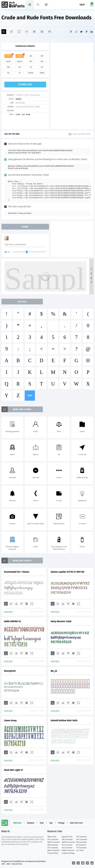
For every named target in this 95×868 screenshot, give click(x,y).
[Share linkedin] (92, 32)
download (25, 84)
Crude (18, 114)
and (23, 114)
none (42, 73)
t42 (8, 73)
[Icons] (42, 32)
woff (8, 62)
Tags (51, 823)
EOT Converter (82, 839)
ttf (8, 56)
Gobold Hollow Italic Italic (64, 720)
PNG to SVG (52, 837)
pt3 (20, 67)
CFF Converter (53, 848)
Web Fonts (17, 823)
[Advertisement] (72, 86)
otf (31, 62)
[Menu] (46, 5)
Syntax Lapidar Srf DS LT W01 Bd (68, 572)
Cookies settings (68, 853)
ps (31, 67)
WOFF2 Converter (68, 842)
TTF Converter (81, 837)
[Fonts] (50, 32)
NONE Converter (68, 850)
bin (8, 67)
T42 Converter (67, 848)
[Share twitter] (81, 32)
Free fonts (13, 5)
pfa (42, 62)
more (30, 396)
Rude (28, 114)
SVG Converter (67, 839)
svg (31, 56)
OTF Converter (53, 839)
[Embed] (27, 604)
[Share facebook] (71, 32)
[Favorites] (11, 32)
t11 (20, 73)
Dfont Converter (54, 850)
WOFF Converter (54, 842)
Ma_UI (54, 671)
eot (42, 56)
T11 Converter (81, 848)
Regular (19, 99)
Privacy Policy (53, 853)
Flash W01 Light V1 (14, 770)
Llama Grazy (10, 720)
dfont (31, 73)
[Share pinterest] (87, 32)
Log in (82, 5)
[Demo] (19, 32)
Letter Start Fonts (76, 823)
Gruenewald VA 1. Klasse (17, 572)
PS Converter (81, 845)
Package (61, 823)
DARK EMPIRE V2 (13, 621)
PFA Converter (82, 842)
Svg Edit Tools (67, 837)
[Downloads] (16, 604)
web (20, 56)
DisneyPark (10, 671)
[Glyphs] (27, 32)
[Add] (4, 32)
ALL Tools (80, 850)
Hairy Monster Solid (61, 621)
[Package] (34, 32)
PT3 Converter (67, 845)
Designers (31, 823)
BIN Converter (53, 845)
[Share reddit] (76, 32)
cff (42, 67)
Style (42, 823)
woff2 (20, 62)
